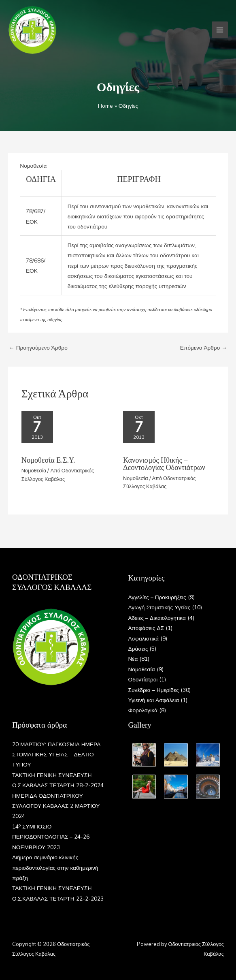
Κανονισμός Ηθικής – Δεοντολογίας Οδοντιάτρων (164, 464)
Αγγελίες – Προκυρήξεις (157, 597)
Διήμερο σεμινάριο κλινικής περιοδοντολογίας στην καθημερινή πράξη (55, 867)
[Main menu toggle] (220, 30)
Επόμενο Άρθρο (204, 347)
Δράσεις (138, 648)
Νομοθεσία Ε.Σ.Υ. (48, 460)
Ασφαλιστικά (144, 638)
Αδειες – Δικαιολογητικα (157, 618)
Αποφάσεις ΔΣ (146, 628)
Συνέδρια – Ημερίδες (154, 690)
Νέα (133, 659)
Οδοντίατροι (143, 679)
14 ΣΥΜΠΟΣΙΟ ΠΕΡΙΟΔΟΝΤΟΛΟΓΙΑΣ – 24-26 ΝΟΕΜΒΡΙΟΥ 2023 (51, 837)
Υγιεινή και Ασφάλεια (154, 700)
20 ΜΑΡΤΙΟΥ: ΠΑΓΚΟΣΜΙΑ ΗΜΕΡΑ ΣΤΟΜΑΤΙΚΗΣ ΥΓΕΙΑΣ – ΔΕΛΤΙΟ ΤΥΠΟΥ (56, 754)
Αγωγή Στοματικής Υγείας (159, 607)
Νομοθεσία (33, 165)
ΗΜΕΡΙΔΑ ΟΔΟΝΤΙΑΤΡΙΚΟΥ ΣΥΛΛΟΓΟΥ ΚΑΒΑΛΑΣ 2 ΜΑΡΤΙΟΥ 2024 (56, 806)
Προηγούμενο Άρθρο (38, 347)
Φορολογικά (143, 710)
